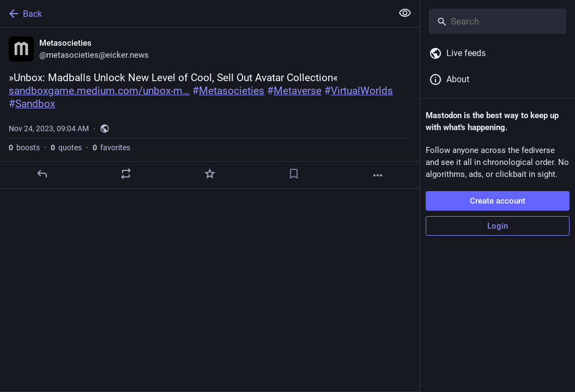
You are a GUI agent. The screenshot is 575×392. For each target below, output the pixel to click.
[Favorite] (210, 174)
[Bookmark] (294, 174)
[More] (378, 175)
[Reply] (42, 174)
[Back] (195, 14)
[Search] (498, 21)
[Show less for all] (405, 13)
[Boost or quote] (126, 174)
